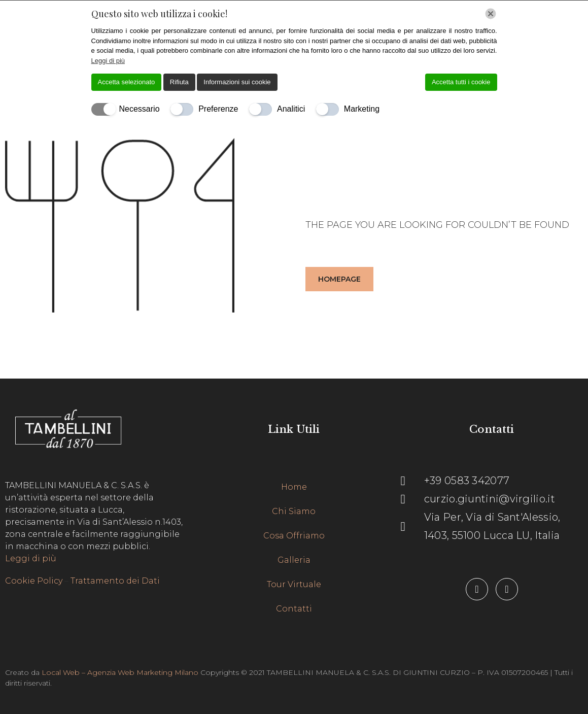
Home (294, 487)
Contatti (294, 609)
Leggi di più (31, 558)
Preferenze (218, 109)
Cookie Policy (34, 581)
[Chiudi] (491, 14)
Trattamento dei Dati (115, 581)
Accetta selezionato (127, 82)
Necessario (140, 109)
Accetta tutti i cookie (461, 82)
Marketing (362, 109)
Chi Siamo (294, 511)
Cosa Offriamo (294, 536)
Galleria (294, 560)
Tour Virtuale (294, 584)
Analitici (291, 109)
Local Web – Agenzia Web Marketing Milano (121, 672)
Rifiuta (179, 82)
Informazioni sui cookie (237, 82)
